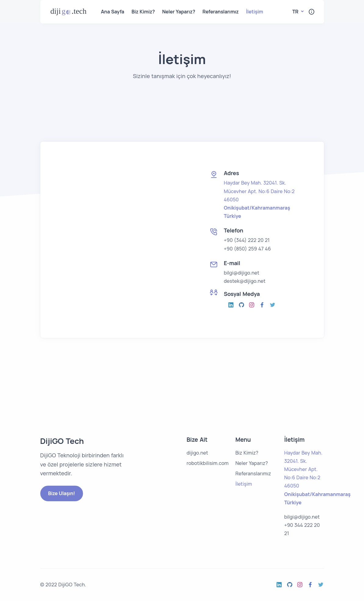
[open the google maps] (259, 200)
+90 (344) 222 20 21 (247, 240)
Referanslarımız (253, 473)
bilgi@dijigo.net (242, 273)
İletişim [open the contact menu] (254, 12)
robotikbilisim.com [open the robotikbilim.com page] (207, 463)
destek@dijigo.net (245, 281)
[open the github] (242, 305)
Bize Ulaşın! (62, 493)
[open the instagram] (231, 305)
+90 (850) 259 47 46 (247, 249)
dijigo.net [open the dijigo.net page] (197, 453)
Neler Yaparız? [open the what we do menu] (179, 12)
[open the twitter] (273, 305)
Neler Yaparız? (252, 463)
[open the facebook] (262, 305)
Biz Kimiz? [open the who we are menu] (143, 12)
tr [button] (296, 12)
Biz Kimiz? (247, 453)
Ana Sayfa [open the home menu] (113, 12)
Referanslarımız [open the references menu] (221, 12)
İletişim (243, 484)
